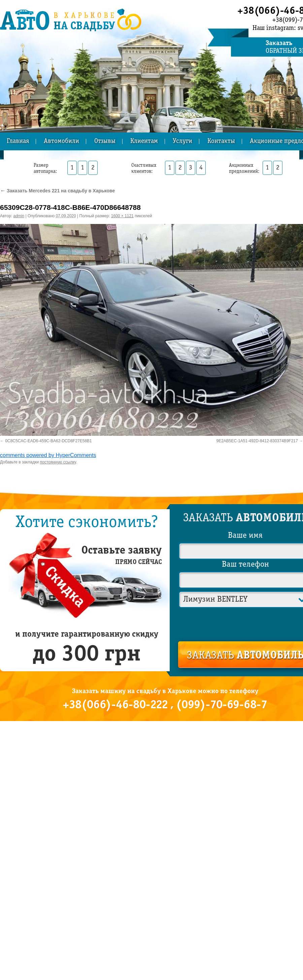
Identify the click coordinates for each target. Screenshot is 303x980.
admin (19, 216)
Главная (18, 141)
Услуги (182, 141)
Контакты (221, 141)
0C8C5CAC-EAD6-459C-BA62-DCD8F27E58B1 (48, 441)
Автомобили (61, 141)
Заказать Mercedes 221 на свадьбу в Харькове (57, 191)
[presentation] (246, 623)
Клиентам (144, 141)
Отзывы (105, 141)
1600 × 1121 (122, 216)
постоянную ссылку (58, 462)
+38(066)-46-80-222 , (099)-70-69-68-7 (165, 705)
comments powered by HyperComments (48, 455)
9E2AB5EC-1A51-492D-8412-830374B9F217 (257, 441)
